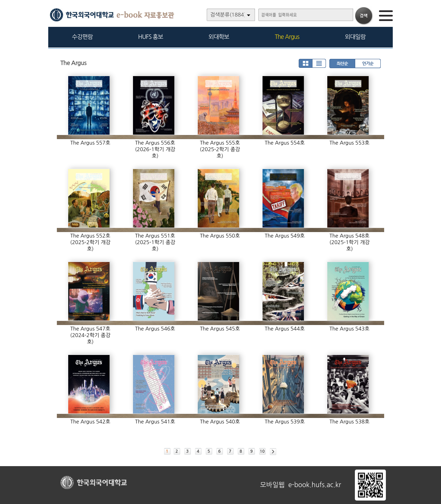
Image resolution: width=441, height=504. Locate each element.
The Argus (287, 37)
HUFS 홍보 (151, 37)
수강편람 (82, 37)
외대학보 (219, 37)
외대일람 (355, 37)
